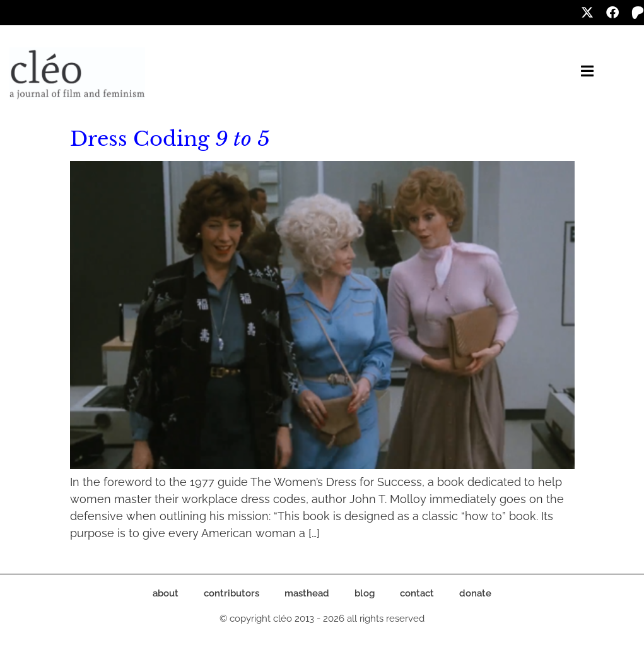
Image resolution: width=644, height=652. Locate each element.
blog (365, 593)
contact (417, 593)
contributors (231, 593)
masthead (307, 593)
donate (475, 593)
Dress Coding (170, 139)
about (166, 593)
